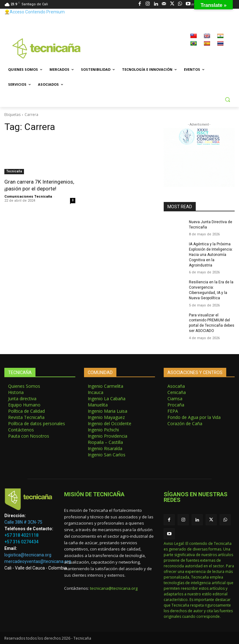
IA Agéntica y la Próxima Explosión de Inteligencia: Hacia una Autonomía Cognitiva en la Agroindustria (211, 255)
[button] (227, 100)
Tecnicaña (14, 171)
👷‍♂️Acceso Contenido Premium (35, 12)
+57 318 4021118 (21, 535)
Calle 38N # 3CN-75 (23, 522)
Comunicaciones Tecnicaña (28, 197)
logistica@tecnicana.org (28, 555)
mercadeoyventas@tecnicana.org (38, 561)
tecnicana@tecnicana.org (114, 588)
